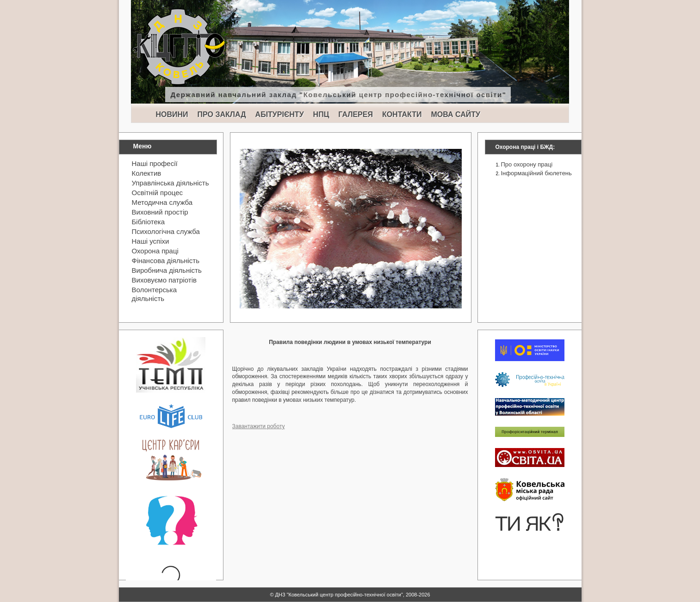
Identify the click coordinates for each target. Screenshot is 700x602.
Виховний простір (160, 212)
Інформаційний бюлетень (536, 173)
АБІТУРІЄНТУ (280, 114)
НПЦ (321, 114)
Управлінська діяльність (170, 183)
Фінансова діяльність (166, 261)
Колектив (147, 173)
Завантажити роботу (259, 426)
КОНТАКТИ (402, 114)
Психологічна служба (166, 231)
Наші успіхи (151, 241)
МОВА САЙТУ (455, 114)
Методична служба (162, 202)
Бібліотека (148, 222)
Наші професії (155, 163)
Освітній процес (158, 193)
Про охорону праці (527, 164)
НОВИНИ (172, 114)
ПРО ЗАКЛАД (222, 114)
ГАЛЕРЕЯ (356, 114)
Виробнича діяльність (167, 270)
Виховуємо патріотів (164, 280)
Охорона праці (155, 251)
